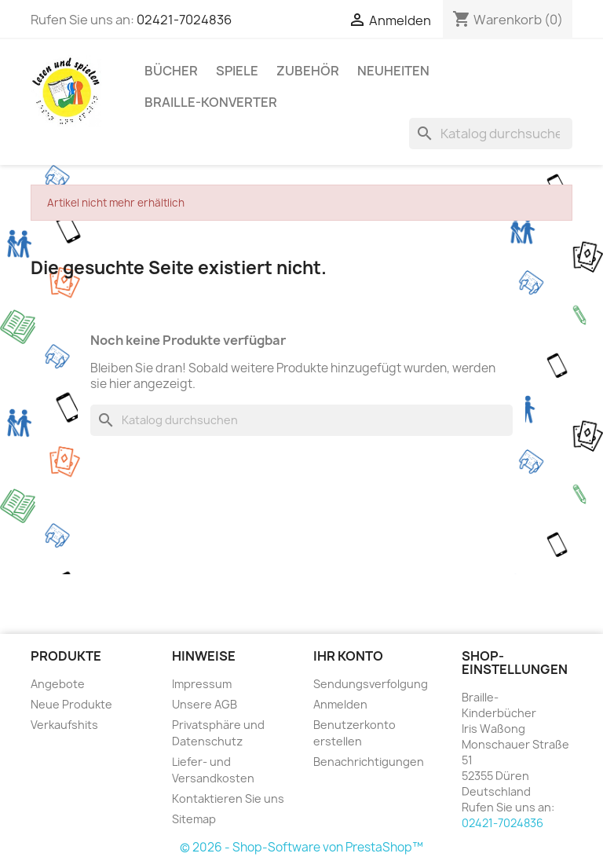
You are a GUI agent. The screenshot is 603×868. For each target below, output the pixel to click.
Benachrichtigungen (369, 762)
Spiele (237, 71)
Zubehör (308, 71)
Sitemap (194, 819)
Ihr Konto (348, 656)
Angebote (58, 684)
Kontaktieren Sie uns (228, 798)
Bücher (171, 71)
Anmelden (340, 704)
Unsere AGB (205, 704)
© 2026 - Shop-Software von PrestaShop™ (301, 847)
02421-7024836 (184, 20)
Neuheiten (393, 71)
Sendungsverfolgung (371, 684)
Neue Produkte (71, 704)
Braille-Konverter (211, 102)
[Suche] (491, 134)
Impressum (202, 684)
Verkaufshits (64, 725)
